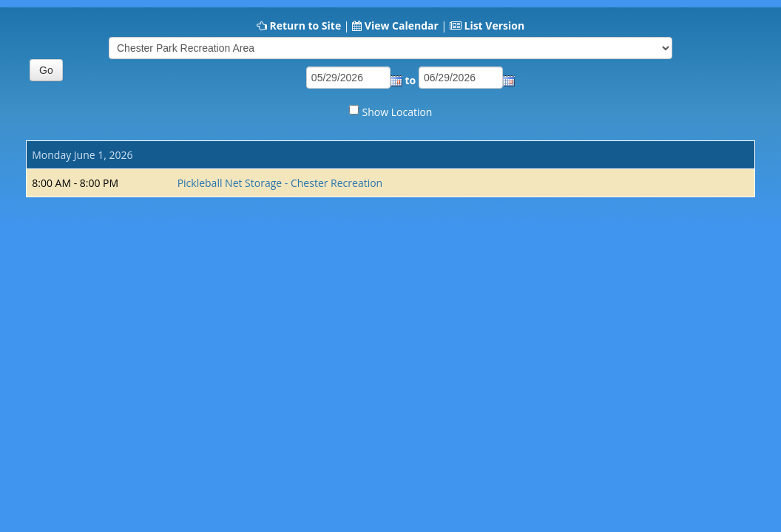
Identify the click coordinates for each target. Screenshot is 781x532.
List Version (494, 25)
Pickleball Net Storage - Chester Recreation (280, 183)
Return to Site (305, 25)
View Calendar (402, 25)
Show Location (398, 112)
